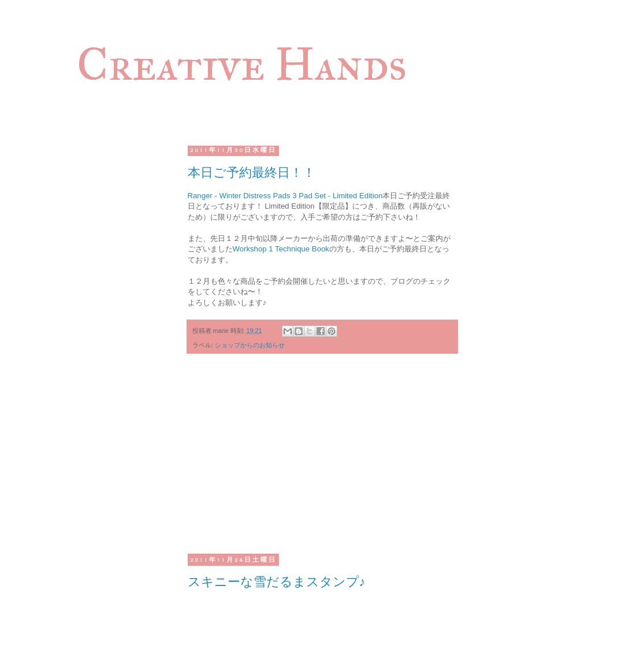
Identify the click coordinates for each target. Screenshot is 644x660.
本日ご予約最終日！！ (252, 173)
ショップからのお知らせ (250, 345)
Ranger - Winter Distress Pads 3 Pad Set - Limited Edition (285, 196)
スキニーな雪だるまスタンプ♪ (277, 582)
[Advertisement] (322, 461)
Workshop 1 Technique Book (281, 249)
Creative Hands (242, 64)
